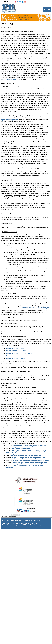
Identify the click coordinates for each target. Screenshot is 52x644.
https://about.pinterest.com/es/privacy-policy (29, 458)
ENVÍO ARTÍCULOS (8, 2)
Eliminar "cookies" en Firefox (16, 351)
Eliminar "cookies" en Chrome (16, 348)
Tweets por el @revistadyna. (9, 517)
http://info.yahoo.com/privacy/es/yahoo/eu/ (25, 455)
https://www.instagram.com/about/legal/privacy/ (31, 460)
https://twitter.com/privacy (21, 448)
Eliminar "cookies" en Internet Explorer (19, 353)
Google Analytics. (44, 308)
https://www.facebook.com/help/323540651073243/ (31, 446)
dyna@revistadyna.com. (10, 120)
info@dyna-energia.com (13, 525)
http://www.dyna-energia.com (36, 525)
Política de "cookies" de (29, 308)
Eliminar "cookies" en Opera (15, 358)
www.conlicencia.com (10, 79)
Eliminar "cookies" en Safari (15, 356)
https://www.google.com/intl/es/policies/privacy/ (29, 463)
